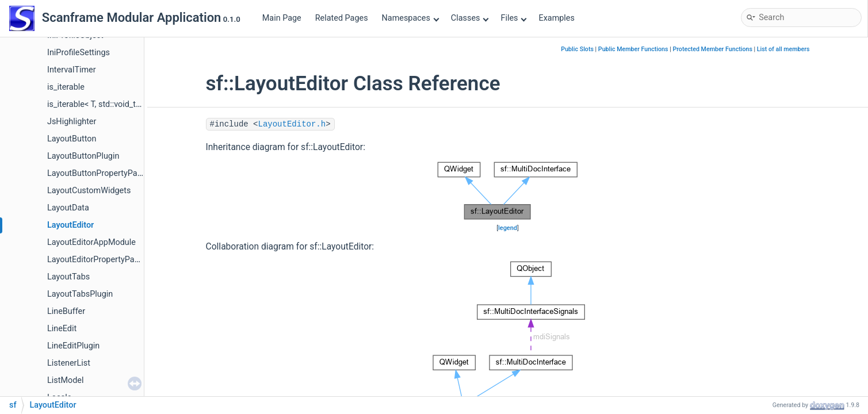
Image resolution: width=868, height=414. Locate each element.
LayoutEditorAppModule (91, 242)
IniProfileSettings (79, 53)
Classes (470, 18)
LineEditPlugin (73, 346)
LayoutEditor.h (292, 124)
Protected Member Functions (712, 49)
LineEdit (62, 329)
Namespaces (411, 18)
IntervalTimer (72, 70)
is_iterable (66, 87)
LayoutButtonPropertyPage (97, 173)
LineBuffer (66, 311)
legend (508, 228)
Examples (556, 18)
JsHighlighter (72, 122)
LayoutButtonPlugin (83, 156)
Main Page (282, 18)
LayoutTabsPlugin (80, 294)
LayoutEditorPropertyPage (95, 260)
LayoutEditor (70, 225)
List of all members (783, 49)
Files (513, 18)
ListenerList (69, 363)
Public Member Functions (633, 49)
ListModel (65, 380)
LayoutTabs (68, 277)
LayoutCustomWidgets (89, 191)
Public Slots (577, 49)
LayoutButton (72, 139)
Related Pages (342, 18)
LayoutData (68, 208)
